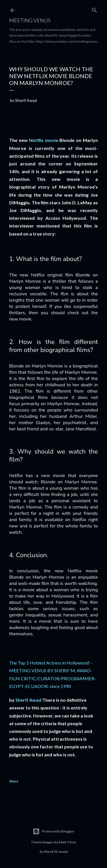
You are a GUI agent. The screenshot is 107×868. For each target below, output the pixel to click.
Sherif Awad (28, 700)
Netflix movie (44, 140)
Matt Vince (67, 842)
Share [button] (14, 781)
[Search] (94, 9)
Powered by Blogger (53, 831)
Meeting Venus (30, 20)
